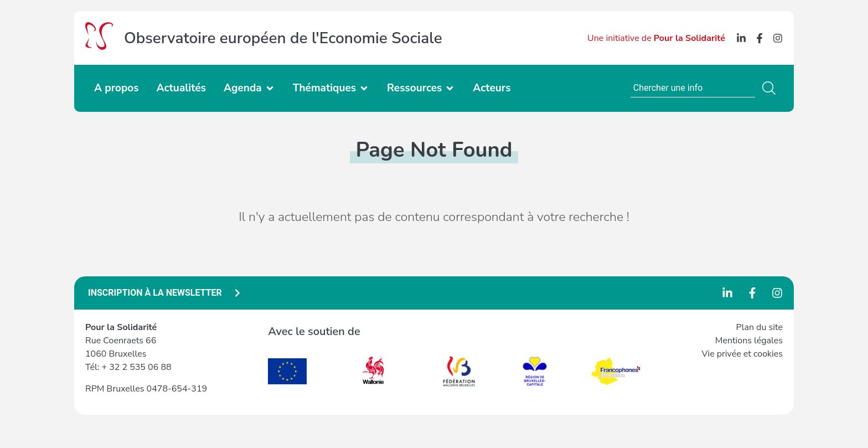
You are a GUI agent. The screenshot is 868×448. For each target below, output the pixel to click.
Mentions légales (749, 341)
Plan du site (759, 327)
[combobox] (693, 88)
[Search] (771, 88)
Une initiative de (656, 38)
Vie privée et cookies (742, 354)
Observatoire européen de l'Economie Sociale (283, 38)
